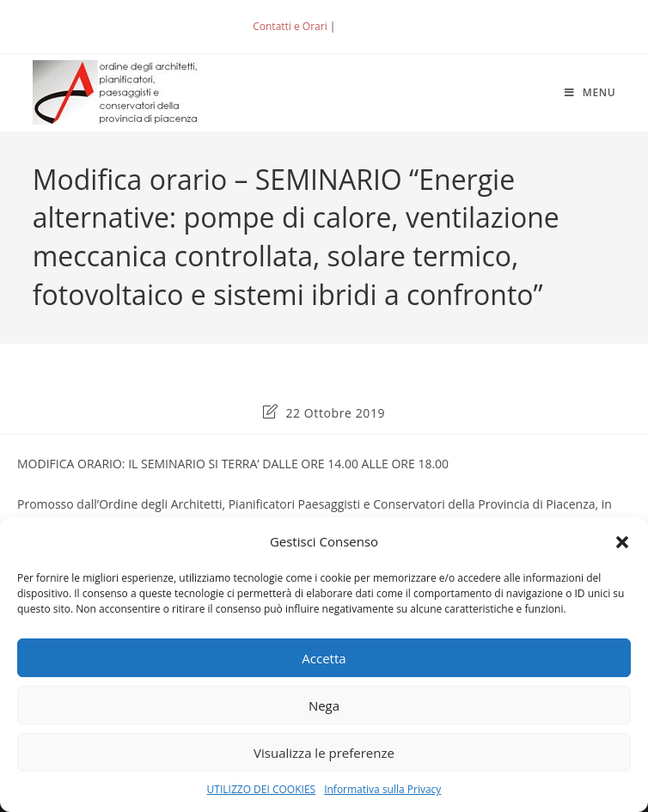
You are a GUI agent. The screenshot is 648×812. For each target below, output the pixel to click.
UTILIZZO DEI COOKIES (262, 789)
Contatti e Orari (290, 26)
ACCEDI (367, 26)
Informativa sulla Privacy (382, 789)
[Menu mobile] (590, 92)
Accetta (324, 658)
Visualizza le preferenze (324, 753)
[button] (622, 542)
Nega (324, 705)
